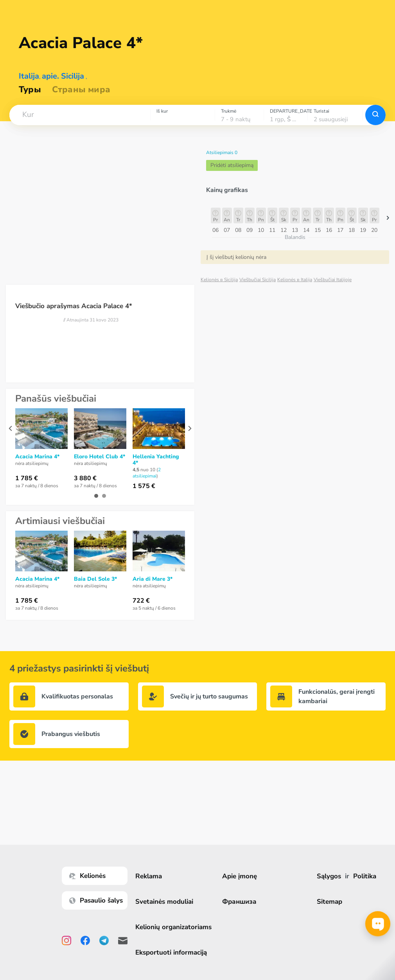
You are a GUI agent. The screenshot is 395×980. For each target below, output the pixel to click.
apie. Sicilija (63, 76)
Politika (365, 876)
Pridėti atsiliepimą (232, 165)
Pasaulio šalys (97, 900)
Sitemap (330, 902)
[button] (80, 115)
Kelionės (88, 876)
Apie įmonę (240, 876)
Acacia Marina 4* (37, 457)
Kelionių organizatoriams (174, 927)
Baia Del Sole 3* (95, 579)
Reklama (149, 876)
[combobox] (80, 115)
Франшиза (240, 902)
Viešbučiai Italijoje (333, 280)
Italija (29, 76)
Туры (30, 90)
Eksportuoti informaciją (172, 952)
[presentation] (10, 428)
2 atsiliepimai (147, 473)
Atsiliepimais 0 (222, 153)
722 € (141, 601)
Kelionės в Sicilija (219, 280)
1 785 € (27, 478)
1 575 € (144, 486)
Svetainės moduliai (165, 902)
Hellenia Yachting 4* (156, 460)
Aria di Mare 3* (153, 579)
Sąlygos (329, 876)
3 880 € (85, 478)
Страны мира (81, 90)
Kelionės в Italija (295, 280)
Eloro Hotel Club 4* (100, 457)
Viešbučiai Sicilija (258, 280)
